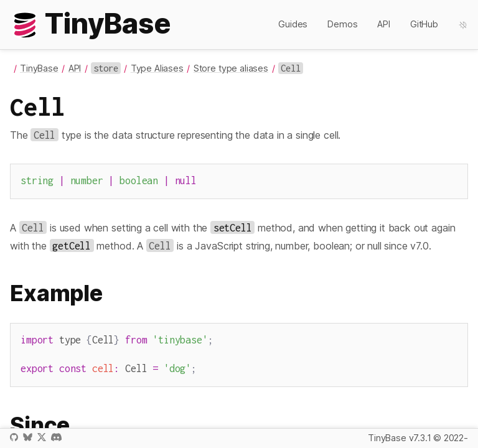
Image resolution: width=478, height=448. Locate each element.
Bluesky (27, 437)
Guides (293, 24)
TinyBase (39, 68)
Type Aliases (157, 68)
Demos (342, 24)
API (384, 24)
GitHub (424, 24)
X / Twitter (42, 437)
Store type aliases (231, 68)
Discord (56, 437)
